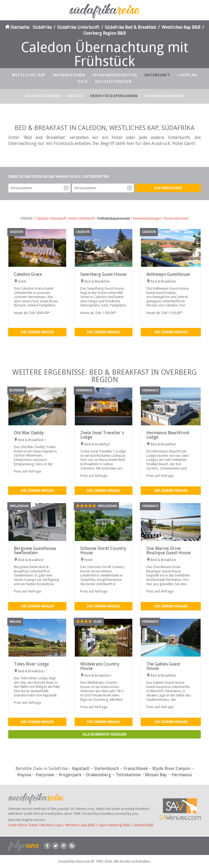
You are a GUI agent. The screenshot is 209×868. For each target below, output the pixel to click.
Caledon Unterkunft (51, 218)
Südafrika (42, 27)
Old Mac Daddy (29, 433)
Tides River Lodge (31, 664)
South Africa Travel (23, 825)
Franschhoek (136, 769)
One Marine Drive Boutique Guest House (169, 551)
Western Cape (51, 825)
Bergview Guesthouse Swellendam (35, 551)
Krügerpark (70, 775)
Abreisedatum (130, 188)
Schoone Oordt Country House (103, 551)
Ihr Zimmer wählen (37, 332)
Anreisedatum (66, 188)
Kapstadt (81, 769)
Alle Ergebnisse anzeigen (104, 734)
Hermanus (182, 775)
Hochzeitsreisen (113, 82)
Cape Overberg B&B (114, 825)
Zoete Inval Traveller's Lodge (102, 435)
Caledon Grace (28, 274)
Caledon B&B (143, 825)
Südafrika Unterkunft (78, 27)
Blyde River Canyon (171, 769)
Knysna (24, 775)
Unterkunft (157, 75)
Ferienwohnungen (164, 96)
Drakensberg (99, 775)
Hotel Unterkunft (82, 218)
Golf (83, 82)
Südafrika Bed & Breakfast (130, 27)
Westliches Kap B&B (181, 27)
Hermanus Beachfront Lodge (168, 435)
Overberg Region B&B (104, 33)
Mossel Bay (156, 775)
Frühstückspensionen (114, 96)
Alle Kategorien (43, 96)
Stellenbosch (107, 769)
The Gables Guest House (163, 666)
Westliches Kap (29, 75)
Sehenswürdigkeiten (115, 75)
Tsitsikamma (128, 775)
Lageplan (187, 75)
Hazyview (45, 775)
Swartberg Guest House (103, 274)
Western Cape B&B (80, 825)
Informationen (69, 75)
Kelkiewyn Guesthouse (168, 274)
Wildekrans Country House (100, 666)
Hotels (75, 96)
